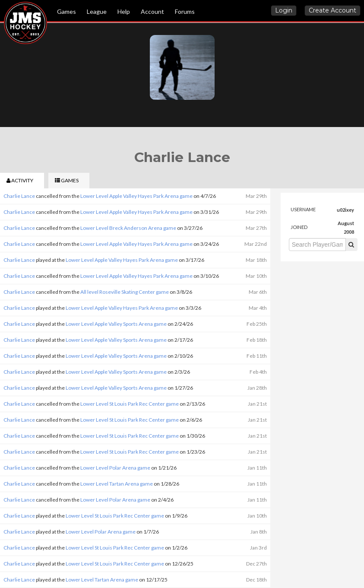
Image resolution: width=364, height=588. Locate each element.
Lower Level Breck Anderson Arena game (128, 228)
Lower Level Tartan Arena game (117, 484)
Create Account (332, 10)
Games (66, 11)
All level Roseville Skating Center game (125, 292)
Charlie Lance (19, 196)
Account (152, 11)
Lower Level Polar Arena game (115, 468)
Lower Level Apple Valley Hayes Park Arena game (136, 196)
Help (124, 11)
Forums (185, 11)
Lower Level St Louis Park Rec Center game (130, 404)
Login (284, 10)
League (97, 11)
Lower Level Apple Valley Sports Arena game (116, 324)
